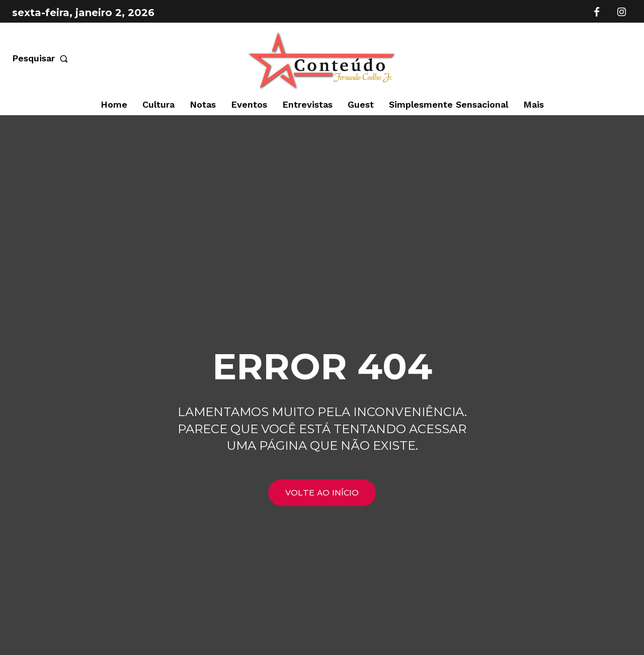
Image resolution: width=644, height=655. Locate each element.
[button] (42, 58)
